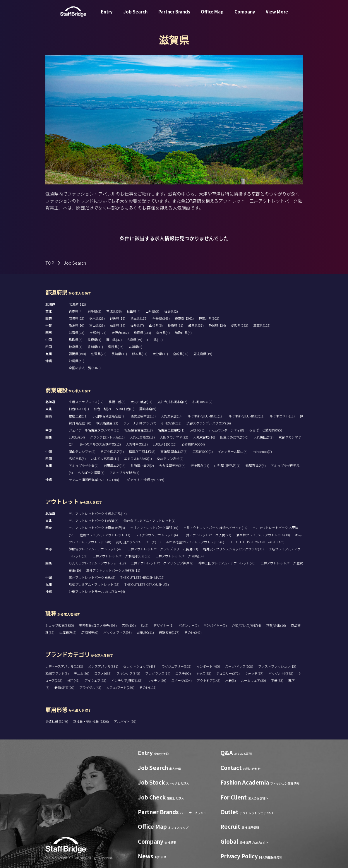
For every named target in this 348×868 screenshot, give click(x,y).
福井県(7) (137, 325)
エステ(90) (183, 673)
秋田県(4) (134, 311)
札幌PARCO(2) (202, 402)
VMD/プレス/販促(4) (246, 625)
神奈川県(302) (209, 318)
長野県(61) (175, 325)
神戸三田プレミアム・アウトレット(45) (227, 563)
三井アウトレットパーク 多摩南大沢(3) (97, 528)
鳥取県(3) (76, 340)
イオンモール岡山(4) (233, 451)
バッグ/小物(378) (281, 673)
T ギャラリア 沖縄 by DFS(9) (144, 480)
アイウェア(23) (95, 680)
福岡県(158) (77, 354)
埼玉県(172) (139, 318)
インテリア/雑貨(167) (127, 680)
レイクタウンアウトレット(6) (157, 535)
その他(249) (193, 632)
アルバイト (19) (125, 721)
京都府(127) (98, 333)
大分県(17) (160, 354)
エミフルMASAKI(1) (138, 458)
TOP (50, 263)
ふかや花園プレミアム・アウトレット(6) (195, 542)
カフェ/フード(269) (120, 687)
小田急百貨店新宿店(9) (109, 416)
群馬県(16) (118, 318)
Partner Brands (174, 16)
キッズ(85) (204, 673)
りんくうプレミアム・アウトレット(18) (97, 563)
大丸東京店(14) (172, 416)
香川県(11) (95, 347)
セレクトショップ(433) (140, 666)
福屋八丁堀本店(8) (142, 451)
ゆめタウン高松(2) (170, 458)
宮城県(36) (114, 311)
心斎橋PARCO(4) (193, 444)
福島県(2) (171, 311)
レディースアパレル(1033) (64, 666)
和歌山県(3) (183, 333)
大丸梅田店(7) (264, 437)
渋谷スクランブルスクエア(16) (209, 423)
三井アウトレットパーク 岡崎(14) (180, 556)
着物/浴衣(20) (64, 687)
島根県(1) (94, 340)
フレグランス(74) (158, 673)
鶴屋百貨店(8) (256, 465)
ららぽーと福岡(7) (91, 472)
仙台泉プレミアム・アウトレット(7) (150, 521)
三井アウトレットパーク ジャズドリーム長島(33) (163, 549)
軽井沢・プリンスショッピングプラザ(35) (233, 549)
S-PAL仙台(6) (125, 409)
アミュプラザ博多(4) (124, 472)
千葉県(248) (161, 318)
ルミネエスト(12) (282, 416)
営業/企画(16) (276, 625)
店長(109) (129, 625)
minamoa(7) (262, 451)
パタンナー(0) (189, 625)
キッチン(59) (157, 680)
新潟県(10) (77, 325)
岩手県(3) (94, 311)
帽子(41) (73, 680)
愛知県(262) (240, 325)
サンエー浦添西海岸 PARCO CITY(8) (94, 480)
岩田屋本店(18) (115, 465)
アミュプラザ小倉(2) (84, 465)
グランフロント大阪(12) (107, 437)
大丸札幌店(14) (142, 402)
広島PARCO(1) (203, 451)
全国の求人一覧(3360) (85, 368)
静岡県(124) (217, 325)
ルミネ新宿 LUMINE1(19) (206, 416)
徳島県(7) (76, 347)
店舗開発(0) (90, 632)
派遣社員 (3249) (57, 721)
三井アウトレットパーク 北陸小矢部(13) (121, 556)
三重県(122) (262, 325)
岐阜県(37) (196, 325)
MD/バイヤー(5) (215, 625)
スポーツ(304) (181, 680)
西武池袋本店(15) (143, 416)
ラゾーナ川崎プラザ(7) (140, 423)
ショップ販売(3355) (60, 625)
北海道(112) (77, 304)
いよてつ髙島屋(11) (105, 458)
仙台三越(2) (102, 409)
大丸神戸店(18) (137, 444)
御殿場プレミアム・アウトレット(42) (96, 549)
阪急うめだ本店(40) (234, 437)
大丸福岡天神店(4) (172, 465)
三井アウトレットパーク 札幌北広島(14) (98, 513)
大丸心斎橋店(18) (142, 437)
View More (277, 16)
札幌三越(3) (117, 402)
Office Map (212, 16)
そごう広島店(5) (112, 451)
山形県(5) (152, 311)
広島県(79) (134, 340)
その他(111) (148, 687)
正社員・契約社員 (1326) (91, 721)
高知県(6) (135, 347)
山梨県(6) (156, 325)
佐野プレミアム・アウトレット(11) (105, 535)
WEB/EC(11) (145, 632)
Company (245, 16)
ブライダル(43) (90, 687)
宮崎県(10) (181, 354)
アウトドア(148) (209, 680)
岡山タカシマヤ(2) (82, 451)
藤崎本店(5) (148, 409)
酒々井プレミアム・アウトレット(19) (263, 535)
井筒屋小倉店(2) (142, 465)
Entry (107, 16)
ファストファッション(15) (277, 666)
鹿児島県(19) (203, 354)
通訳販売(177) (169, 632)
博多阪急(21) (200, 465)
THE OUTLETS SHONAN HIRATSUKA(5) (257, 542)
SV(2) (145, 625)
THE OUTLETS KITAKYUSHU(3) (147, 584)
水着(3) (231, 680)
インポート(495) (208, 666)
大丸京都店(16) (204, 437)
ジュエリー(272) (228, 673)
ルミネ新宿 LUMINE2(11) (247, 416)
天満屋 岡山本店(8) (174, 451)
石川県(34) (118, 325)
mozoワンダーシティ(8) (227, 430)
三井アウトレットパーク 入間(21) (207, 535)
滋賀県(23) (77, 333)
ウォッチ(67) (254, 673)
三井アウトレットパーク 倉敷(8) (92, 577)
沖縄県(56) (77, 361)
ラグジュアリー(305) (176, 666)
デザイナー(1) (163, 625)
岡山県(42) (114, 340)
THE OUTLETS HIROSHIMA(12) (142, 577)
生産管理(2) (68, 632)
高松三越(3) (77, 458)
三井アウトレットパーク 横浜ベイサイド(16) (215, 528)
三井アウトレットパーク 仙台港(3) (94, 521)
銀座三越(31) (78, 416)
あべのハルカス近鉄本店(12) (100, 444)
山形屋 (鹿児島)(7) (227, 465)
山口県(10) (155, 340)
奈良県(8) (163, 333)
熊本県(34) (140, 354)
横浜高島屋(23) (107, 423)
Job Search (135, 16)
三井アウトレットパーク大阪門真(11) (113, 570)
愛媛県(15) (116, 347)
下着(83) (277, 680)
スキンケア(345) (128, 673)
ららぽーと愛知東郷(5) (266, 430)
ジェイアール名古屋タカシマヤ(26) (94, 430)
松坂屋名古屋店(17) (139, 430)
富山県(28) (97, 325)
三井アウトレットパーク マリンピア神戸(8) (162, 563)
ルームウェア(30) (253, 680)
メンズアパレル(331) (103, 666)
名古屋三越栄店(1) (171, 430)
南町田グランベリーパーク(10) (138, 542)
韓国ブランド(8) (57, 673)
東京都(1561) (184, 318)
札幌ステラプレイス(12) (86, 402)
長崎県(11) (119, 354)
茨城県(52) (77, 318)
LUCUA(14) (77, 437)
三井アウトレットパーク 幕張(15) (154, 528)
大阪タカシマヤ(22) (174, 437)
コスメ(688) (103, 673)
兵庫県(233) (142, 333)
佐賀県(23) (99, 354)
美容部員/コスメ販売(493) (98, 625)
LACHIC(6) (197, 430)
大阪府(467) (120, 333)
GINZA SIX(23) (171, 423)
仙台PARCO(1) (79, 409)
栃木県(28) (97, 318)
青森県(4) (76, 311)
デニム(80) (82, 673)
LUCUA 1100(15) (165, 444)
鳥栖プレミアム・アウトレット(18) (94, 584)
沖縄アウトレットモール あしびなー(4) (97, 591)
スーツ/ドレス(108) (239, 666)
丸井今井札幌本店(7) (172, 402)
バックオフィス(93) (118, 632)
